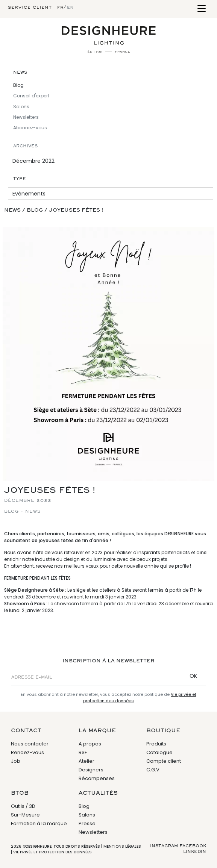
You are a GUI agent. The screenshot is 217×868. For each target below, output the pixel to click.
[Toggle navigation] (201, 9)
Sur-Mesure (25, 815)
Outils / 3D (23, 806)
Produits (156, 744)
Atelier (86, 761)
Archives (25, 146)
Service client (30, 8)
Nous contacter (30, 744)
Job (16, 761)
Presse (87, 823)
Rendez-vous (27, 752)
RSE (83, 752)
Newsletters (26, 117)
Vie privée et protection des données (52, 852)
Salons (21, 107)
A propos (90, 744)
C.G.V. (153, 770)
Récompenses (97, 778)
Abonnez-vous (30, 128)
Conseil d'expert (31, 96)
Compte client (164, 761)
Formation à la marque (39, 823)
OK (193, 676)
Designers (91, 770)
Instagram (164, 846)
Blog (18, 85)
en (70, 8)
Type (20, 179)
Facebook (193, 846)
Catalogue (159, 752)
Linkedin (195, 852)
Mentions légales (122, 846)
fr (60, 8)
